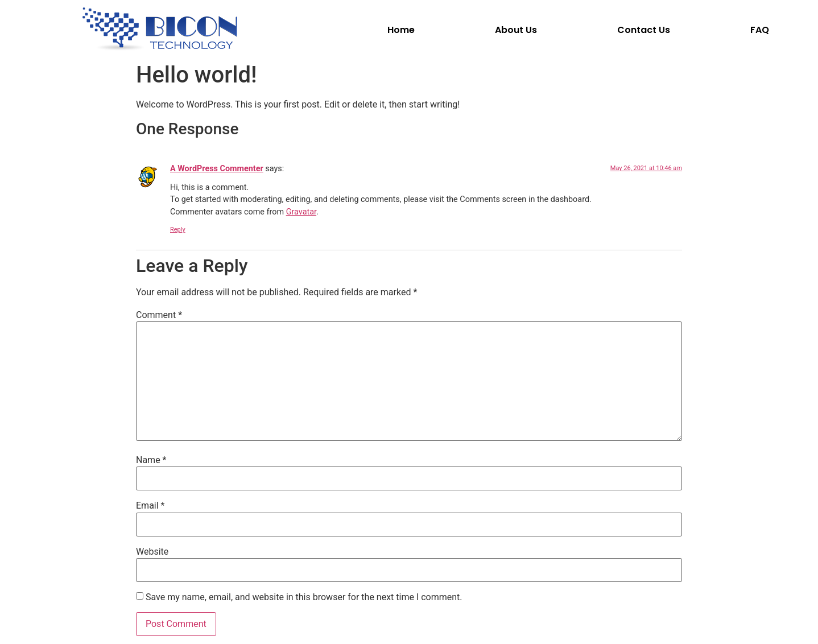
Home (401, 30)
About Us (516, 30)
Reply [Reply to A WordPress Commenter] (178, 230)
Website (152, 552)
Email (150, 506)
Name (151, 460)
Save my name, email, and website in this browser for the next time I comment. (304, 597)
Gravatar (301, 212)
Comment (159, 315)
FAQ (760, 30)
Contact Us (644, 30)
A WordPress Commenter (217, 169)
